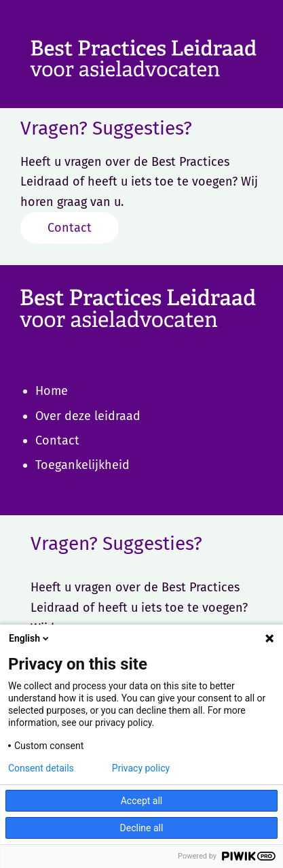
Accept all (142, 801)
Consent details (41, 768)
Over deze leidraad (88, 416)
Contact (70, 228)
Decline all (142, 828)
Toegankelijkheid (82, 465)
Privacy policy (141, 768)
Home (52, 391)
